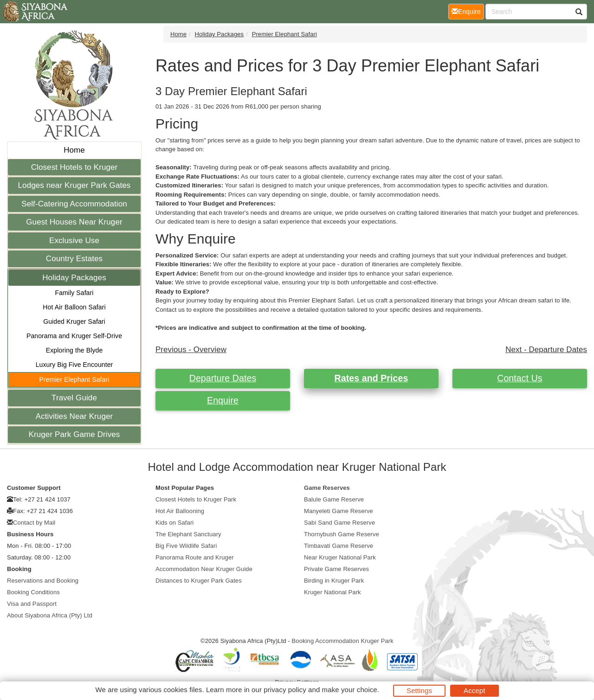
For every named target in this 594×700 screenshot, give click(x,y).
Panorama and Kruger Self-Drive (74, 336)
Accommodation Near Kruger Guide (204, 569)
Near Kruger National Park (340, 557)
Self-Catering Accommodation (74, 204)
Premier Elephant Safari (74, 379)
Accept (474, 690)
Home (74, 150)
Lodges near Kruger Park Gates (74, 185)
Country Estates (74, 259)
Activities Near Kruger (74, 416)
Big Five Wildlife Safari (186, 546)
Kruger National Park (333, 592)
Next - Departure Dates (546, 350)
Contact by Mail (34, 523)
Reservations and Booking (43, 581)
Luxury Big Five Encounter (74, 365)
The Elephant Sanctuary (188, 534)
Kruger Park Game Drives (74, 434)
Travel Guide (74, 398)
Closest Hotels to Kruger (74, 167)
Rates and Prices (371, 378)
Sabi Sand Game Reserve (339, 523)
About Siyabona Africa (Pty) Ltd (50, 615)
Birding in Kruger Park (334, 581)
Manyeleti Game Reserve (339, 511)
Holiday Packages (74, 278)
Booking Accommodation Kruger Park (343, 641)
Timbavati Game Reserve (339, 546)
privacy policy (285, 690)
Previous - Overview (191, 350)
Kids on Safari (174, 523)
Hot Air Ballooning (180, 511)
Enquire (223, 400)
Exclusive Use (74, 241)
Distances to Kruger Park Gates (199, 581)
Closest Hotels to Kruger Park (196, 499)
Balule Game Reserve (334, 499)
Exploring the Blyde (74, 350)
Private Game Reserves (336, 569)
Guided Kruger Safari (74, 321)
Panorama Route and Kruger (195, 557)
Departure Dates (223, 378)
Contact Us (520, 378)
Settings (419, 690)
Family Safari (74, 293)
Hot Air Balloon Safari (74, 307)
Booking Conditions (33, 592)
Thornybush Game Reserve (342, 534)
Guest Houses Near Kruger (74, 222)
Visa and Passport (32, 604)
